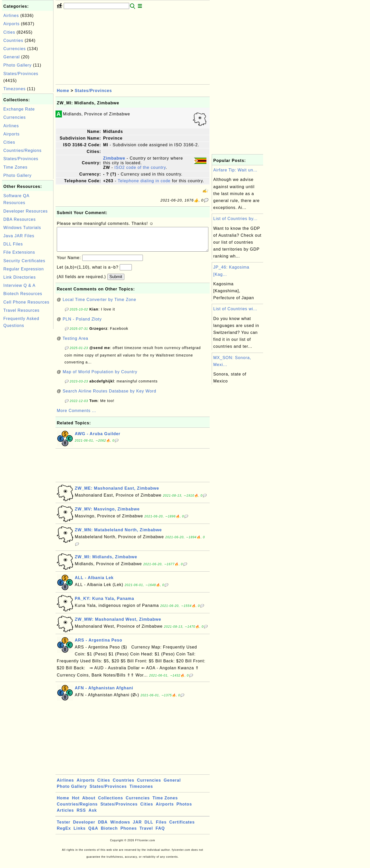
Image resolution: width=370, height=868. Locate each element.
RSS (81, 815)
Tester (64, 827)
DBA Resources (20, 219)
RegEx (64, 833)
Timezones (15, 89)
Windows (120, 827)
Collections (111, 803)
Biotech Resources (23, 294)
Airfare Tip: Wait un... (235, 170)
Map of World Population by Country (100, 377)
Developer (84, 827)
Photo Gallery (17, 65)
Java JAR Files (19, 236)
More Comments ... (76, 416)
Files (161, 827)
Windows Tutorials (22, 228)
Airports (11, 24)
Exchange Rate (19, 109)
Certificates (182, 827)
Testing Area (75, 344)
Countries (13, 40)
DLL (149, 827)
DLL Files (13, 244)
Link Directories (20, 277)
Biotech (109, 833)
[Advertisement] (28, 407)
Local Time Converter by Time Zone (99, 305)
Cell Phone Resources (26, 302)
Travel (146, 833)
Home (63, 91)
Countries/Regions (22, 150)
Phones (129, 833)
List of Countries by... (235, 219)
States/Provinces (21, 74)
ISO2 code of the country (140, 167)
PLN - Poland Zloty (82, 324)
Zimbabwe (114, 158)
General (12, 57)
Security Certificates (24, 261)
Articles (65, 815)
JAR (137, 827)
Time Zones (15, 167)
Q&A (93, 833)
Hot (76, 803)
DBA (103, 827)
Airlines (11, 16)
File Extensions (19, 252)
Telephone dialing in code (144, 181)
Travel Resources (21, 310)
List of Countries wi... (235, 309)
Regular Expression (24, 269)
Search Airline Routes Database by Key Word (110, 396)
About (89, 803)
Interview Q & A (19, 285)
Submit (116, 282)
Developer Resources (26, 211)
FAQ (160, 833)
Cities (9, 32)
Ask (93, 815)
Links (80, 833)
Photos (184, 809)
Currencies (15, 49)
